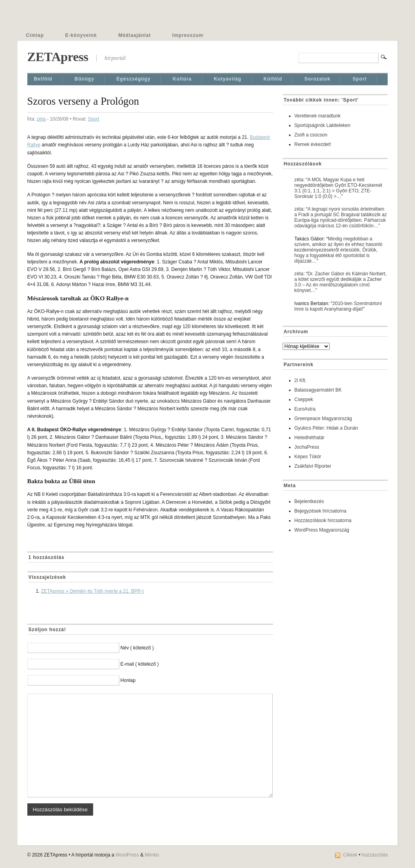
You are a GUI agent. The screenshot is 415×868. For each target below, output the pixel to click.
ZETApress (58, 57)
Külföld (273, 79)
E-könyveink (81, 35)
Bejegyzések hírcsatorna (320, 511)
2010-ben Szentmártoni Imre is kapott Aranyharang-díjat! (338, 306)
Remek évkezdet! (313, 144)
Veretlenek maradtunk (318, 116)
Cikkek (350, 855)
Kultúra (182, 79)
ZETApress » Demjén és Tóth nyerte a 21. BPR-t (93, 591)
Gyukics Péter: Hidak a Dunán (326, 428)
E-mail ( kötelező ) (140, 664)
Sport (360, 79)
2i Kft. (301, 380)
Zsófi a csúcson (311, 135)
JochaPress (307, 447)
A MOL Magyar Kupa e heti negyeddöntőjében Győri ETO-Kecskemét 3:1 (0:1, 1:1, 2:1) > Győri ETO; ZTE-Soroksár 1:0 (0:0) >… (339, 188)
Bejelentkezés (309, 501)
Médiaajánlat (135, 35)
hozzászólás (375, 855)
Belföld (43, 79)
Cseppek (304, 399)
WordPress (127, 855)
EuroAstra (305, 409)
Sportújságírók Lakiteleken (322, 125)
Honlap (128, 680)
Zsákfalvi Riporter (313, 466)
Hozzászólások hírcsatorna (323, 520)
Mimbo (152, 855)
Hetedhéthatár (310, 438)
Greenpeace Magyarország (323, 419)
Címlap (35, 35)
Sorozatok (317, 79)
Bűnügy (84, 79)
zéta (41, 119)
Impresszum (188, 35)
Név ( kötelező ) (137, 648)
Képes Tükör (308, 457)
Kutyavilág (228, 79)
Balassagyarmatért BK (318, 390)
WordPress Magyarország (322, 530)
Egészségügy (134, 79)
